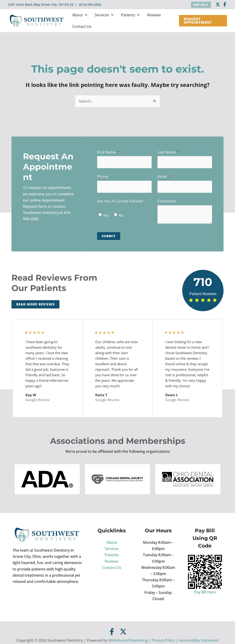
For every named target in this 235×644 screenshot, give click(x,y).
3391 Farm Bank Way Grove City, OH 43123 (41, 4)
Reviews (154, 15)
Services (104, 15)
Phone (103, 177)
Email (171, 177)
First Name (115, 152)
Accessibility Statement (199, 640)
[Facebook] (225, 4)
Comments (167, 201)
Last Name (175, 152)
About (80, 15)
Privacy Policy (163, 640)
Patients (131, 15)
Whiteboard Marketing (128, 640)
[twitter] (218, 4)
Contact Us (82, 26)
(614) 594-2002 (90, 4)
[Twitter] (123, 632)
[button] (201, 5)
